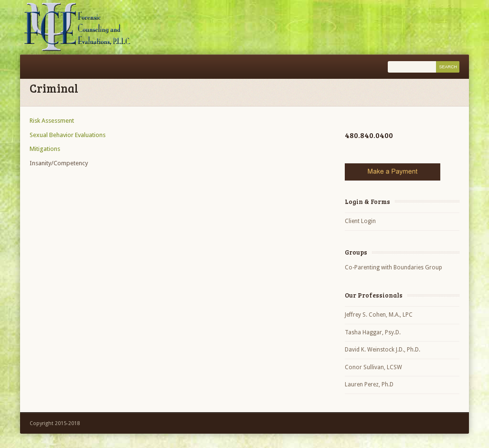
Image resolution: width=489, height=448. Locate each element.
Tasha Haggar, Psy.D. (373, 332)
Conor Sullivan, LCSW (373, 367)
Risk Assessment (52, 121)
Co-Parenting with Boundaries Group (393, 267)
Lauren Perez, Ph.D (369, 384)
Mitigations (45, 149)
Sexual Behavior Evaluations (68, 135)
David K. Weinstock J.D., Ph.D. (383, 350)
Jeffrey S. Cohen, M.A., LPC (379, 315)
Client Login (360, 221)
